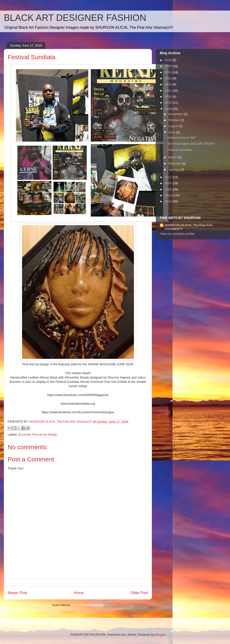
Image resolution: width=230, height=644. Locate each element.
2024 (169, 72)
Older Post (139, 593)
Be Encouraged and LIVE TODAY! (191, 144)
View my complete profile (177, 234)
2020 (169, 97)
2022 (169, 84)
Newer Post (17, 593)
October (174, 120)
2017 (169, 177)
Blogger (161, 635)
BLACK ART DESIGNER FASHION (75, 18)
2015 (169, 189)
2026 (169, 60)
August (174, 126)
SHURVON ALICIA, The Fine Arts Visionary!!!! (189, 227)
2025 (169, 66)
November (176, 114)
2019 (169, 103)
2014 (169, 195)
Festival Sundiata (179, 150)
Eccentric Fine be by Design (38, 434)
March (173, 157)
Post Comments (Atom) (87, 605)
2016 (169, 183)
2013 (169, 201)
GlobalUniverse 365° (182, 138)
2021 (169, 91)
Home (79, 593)
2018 (169, 109)
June (172, 132)
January (174, 169)
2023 (169, 78)
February (175, 163)
